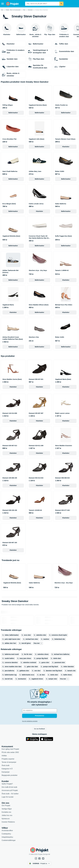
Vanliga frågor (7, 809)
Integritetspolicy (7, 837)
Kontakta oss (6, 812)
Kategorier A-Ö (7, 769)
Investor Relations (8, 822)
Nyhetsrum (6, 819)
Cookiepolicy (6, 834)
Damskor (30, 10)
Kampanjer (6, 772)
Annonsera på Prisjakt (10, 790)
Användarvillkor (7, 831)
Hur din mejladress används (30, 721)
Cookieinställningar (9, 840)
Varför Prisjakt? (7, 784)
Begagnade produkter (10, 775)
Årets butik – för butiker (10, 794)
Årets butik (6, 765)
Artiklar (4, 756)
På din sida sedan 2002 (10, 752)
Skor (24, 10)
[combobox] (42, 4)
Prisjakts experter (8, 759)
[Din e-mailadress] (39, 710)
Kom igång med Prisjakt (10, 749)
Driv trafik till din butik (9, 787)
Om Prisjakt (6, 806)
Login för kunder (8, 797)
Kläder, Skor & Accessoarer (13, 10)
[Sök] (61, 4)
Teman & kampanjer (9, 762)
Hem (2, 10)
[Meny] (3, 4)
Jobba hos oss (7, 815)
